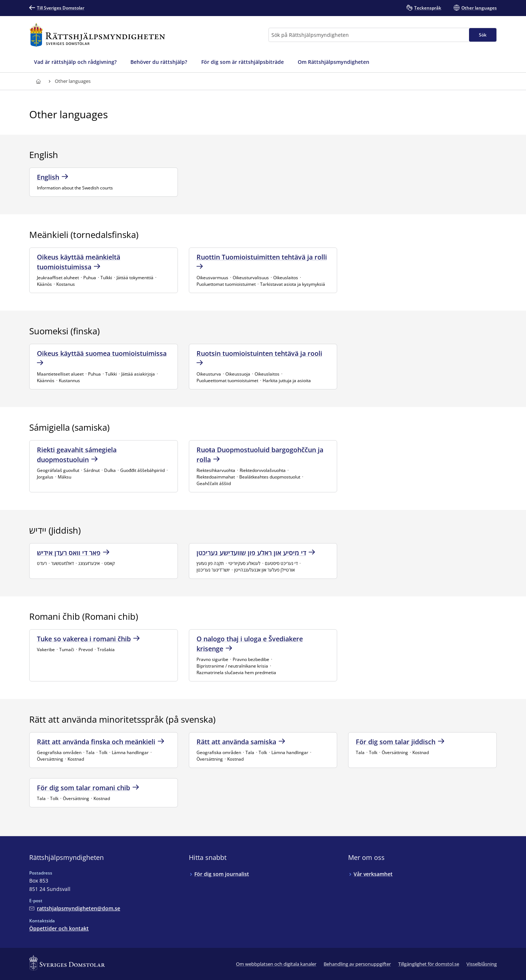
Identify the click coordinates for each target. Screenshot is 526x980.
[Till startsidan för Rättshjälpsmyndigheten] (97, 35)
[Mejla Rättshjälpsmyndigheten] (75, 908)
